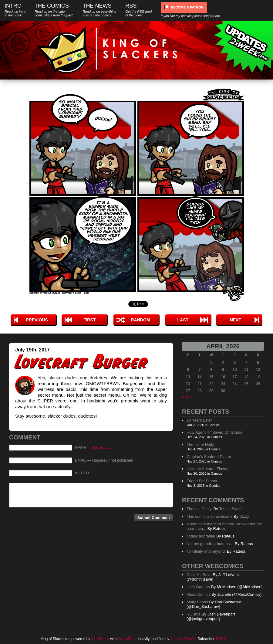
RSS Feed (224, 639)
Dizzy (244, 516)
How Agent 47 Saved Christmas (214, 432)
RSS (138, 10)
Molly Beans (197, 602)
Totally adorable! (201, 536)
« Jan (187, 397)
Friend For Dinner (202, 481)
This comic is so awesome (210, 516)
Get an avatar (103, 448)
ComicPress (128, 639)
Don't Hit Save (199, 575)
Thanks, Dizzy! (199, 509)
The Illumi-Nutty (200, 444)
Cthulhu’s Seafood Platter (209, 457)
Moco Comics (199, 594)
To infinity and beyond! (206, 551)
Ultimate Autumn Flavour (208, 469)
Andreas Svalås (183, 639)
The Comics (54, 10)
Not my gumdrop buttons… (210, 544)
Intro (15, 10)
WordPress (100, 639)
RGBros (194, 614)
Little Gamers (198, 587)
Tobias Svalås (231, 509)
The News (99, 10)
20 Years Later (199, 420)
